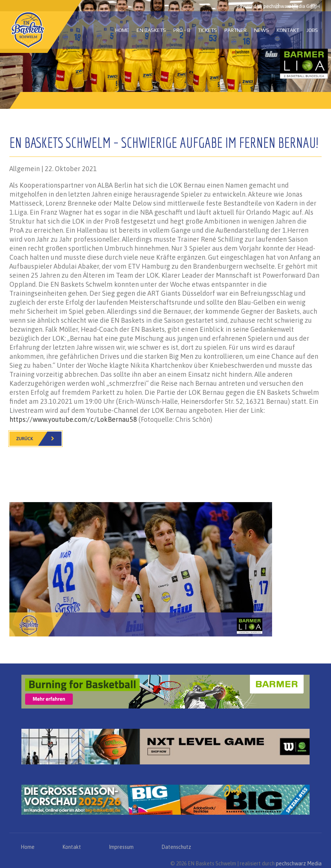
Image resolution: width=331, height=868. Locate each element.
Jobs (312, 30)
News (262, 30)
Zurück (39, 439)
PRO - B (182, 30)
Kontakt (288, 30)
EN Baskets (151, 30)
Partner (235, 30)
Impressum (121, 847)
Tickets (207, 30)
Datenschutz (176, 847)
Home (122, 30)
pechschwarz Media (299, 863)
